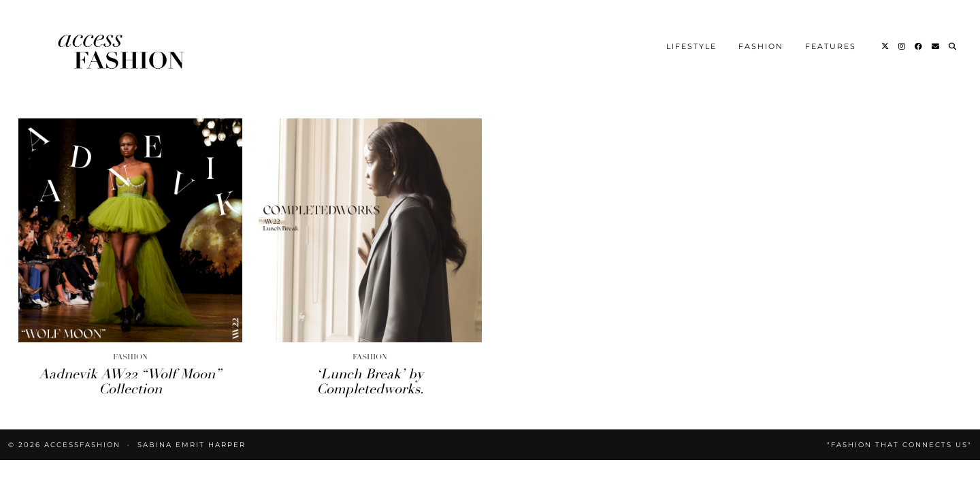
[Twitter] (886, 46)
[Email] (936, 46)
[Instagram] (902, 46)
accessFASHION (82, 445)
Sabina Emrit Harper (192, 445)
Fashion (761, 46)
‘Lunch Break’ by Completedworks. (370, 381)
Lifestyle (691, 46)
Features (831, 46)
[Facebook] (919, 46)
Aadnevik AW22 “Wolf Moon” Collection (130, 381)
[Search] (953, 46)
